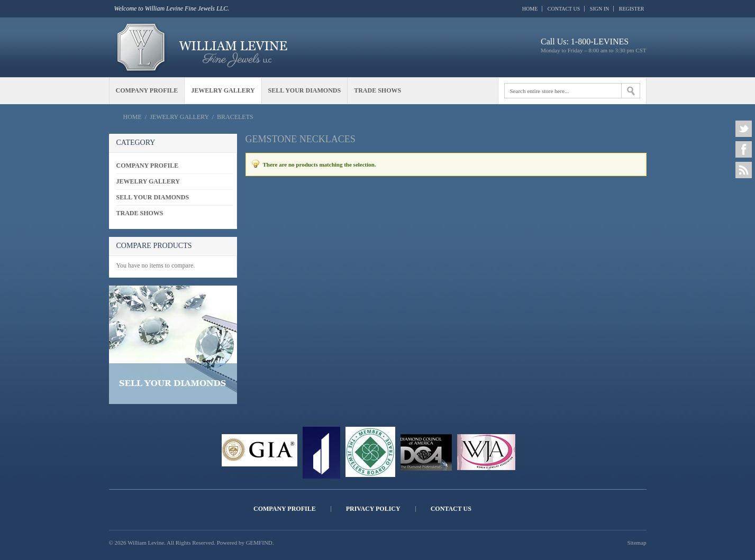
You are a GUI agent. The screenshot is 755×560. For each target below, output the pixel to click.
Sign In (599, 9)
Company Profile (285, 509)
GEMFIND (259, 543)
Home (530, 9)
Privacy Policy (373, 509)
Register (632, 9)
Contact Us (564, 9)
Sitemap (636, 543)
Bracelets (235, 117)
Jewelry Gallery (179, 117)
